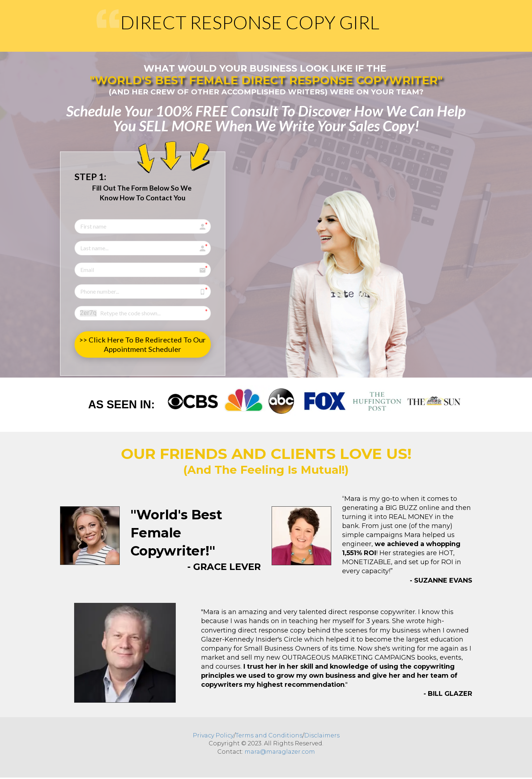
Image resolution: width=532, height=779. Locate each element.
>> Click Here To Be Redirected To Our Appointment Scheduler (142, 344)
